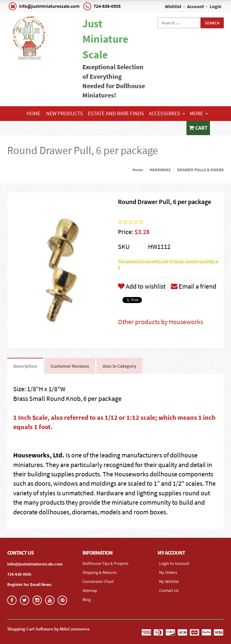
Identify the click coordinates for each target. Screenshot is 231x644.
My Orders (168, 572)
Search (212, 23)
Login (216, 6)
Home (33, 113)
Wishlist (173, 6)
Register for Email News (29, 584)
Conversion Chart (98, 581)
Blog (86, 599)
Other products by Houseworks (160, 322)
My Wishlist (169, 581)
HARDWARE (160, 170)
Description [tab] (25, 366)
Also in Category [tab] (119, 366)
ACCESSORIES (167, 113)
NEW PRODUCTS (65, 113)
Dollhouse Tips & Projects (105, 563)
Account (196, 6)
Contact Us (99, 128)
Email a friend (194, 286)
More (199, 113)
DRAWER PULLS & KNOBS (200, 170)
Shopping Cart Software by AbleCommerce (48, 629)
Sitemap (90, 590)
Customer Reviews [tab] (70, 366)
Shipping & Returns (100, 572)
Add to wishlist (142, 286)
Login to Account (174, 563)
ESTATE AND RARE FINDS (116, 113)
